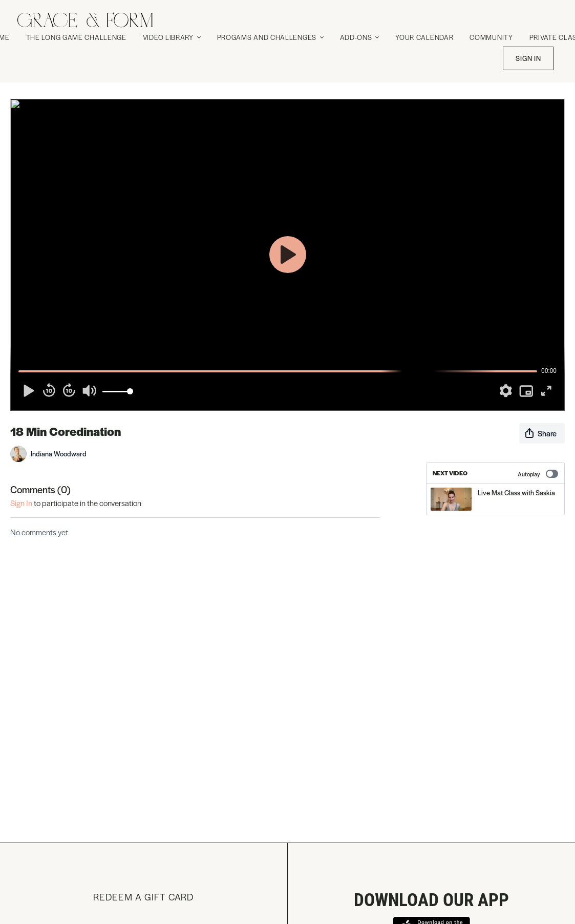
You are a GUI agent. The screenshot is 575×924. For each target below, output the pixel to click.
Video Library (172, 37)
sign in (21, 503)
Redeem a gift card (143, 897)
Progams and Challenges (270, 37)
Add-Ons (360, 37)
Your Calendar (424, 37)
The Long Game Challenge (76, 37)
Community (491, 37)
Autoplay (538, 474)
